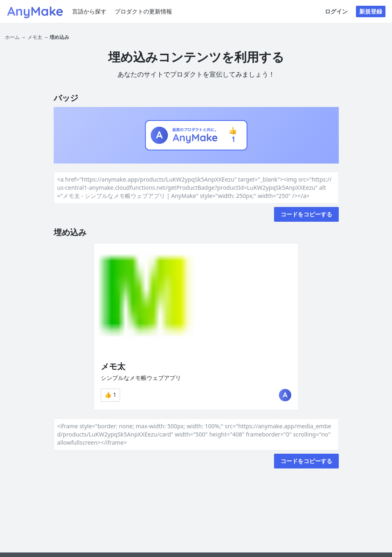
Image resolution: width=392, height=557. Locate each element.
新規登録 (371, 11)
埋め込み (59, 37)
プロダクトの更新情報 (143, 11)
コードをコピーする (306, 214)
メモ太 (35, 37)
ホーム (12, 37)
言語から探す (89, 11)
